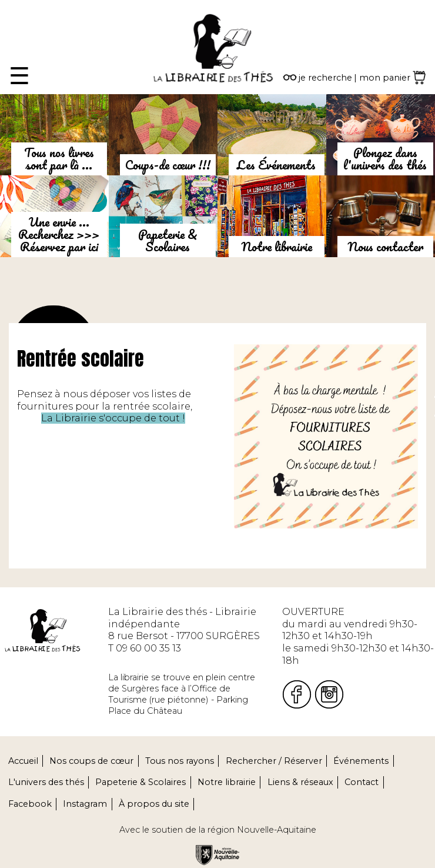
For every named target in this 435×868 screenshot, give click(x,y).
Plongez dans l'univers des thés (385, 159)
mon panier (385, 78)
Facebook (30, 804)
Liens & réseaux (300, 782)
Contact (362, 782)
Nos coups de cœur (91, 761)
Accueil (23, 761)
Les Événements (276, 165)
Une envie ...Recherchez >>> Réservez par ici (59, 234)
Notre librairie (277, 247)
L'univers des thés (46, 782)
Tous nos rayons (180, 761)
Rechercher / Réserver (274, 761)
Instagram (85, 804)
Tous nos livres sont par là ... (59, 159)
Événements (361, 761)
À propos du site (154, 804)
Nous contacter (385, 247)
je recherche (325, 78)
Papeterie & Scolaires (168, 240)
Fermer (18, 6)
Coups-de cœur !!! (168, 165)
